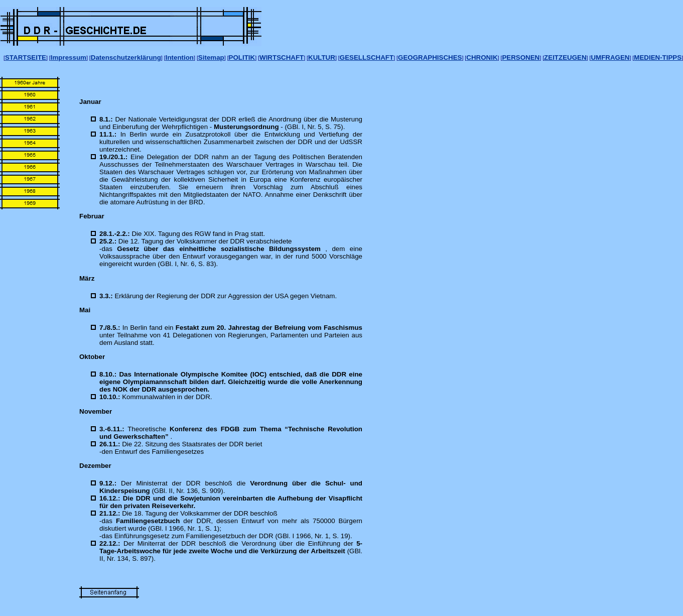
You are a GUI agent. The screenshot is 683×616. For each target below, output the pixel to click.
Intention (180, 57)
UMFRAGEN (610, 57)
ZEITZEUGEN (565, 57)
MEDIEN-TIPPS (658, 57)
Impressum (69, 57)
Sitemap (211, 57)
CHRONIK (482, 57)
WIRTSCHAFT (282, 57)
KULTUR (322, 57)
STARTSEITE (26, 57)
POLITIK (242, 57)
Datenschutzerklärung (126, 57)
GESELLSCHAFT (367, 57)
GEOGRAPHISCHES (430, 57)
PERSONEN (521, 57)
